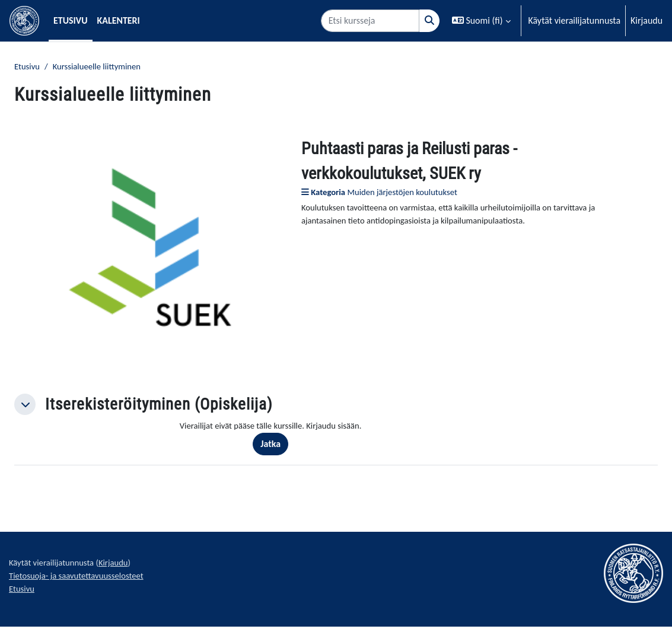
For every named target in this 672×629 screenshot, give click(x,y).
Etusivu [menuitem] (71, 20)
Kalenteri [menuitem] (119, 20)
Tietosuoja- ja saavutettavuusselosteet (82, 581)
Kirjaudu (646, 20)
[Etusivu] (24, 21)
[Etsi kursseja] (370, 21)
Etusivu (28, 67)
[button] (481, 21)
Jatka (278, 446)
